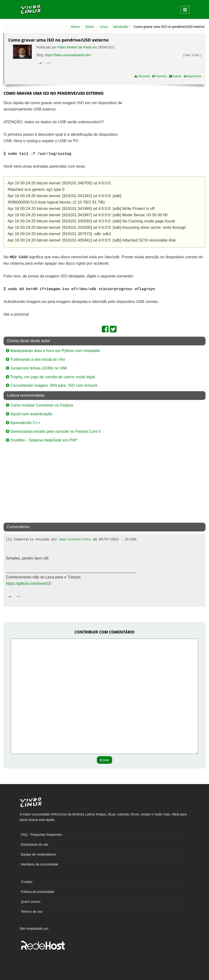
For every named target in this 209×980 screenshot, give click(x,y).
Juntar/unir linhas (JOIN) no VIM (36, 368)
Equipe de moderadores (39, 854)
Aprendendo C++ (23, 423)
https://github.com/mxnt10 (29, 583)
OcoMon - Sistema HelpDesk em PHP (41, 440)
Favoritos (160, 76)
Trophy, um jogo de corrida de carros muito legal (50, 377)
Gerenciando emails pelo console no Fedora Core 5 (53, 431)
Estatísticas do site (35, 844)
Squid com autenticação (29, 414)
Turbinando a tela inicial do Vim (36, 359)
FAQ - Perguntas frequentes (41, 835)
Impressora (193, 76)
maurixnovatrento (75, 539)
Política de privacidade (38, 892)
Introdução (121, 27)
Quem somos (31, 902)
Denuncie (142, 76)
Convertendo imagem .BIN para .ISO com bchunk (52, 385)
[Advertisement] (165, 134)
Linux (104, 27)
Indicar (175, 76)
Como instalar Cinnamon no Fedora (39, 405)
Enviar (105, 760)
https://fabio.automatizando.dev (68, 55)
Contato (27, 882)
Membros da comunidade (40, 864)
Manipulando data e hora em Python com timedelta (53, 351)
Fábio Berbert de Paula (75, 47)
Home (75, 27)
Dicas (90, 27)
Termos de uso (32, 912)
